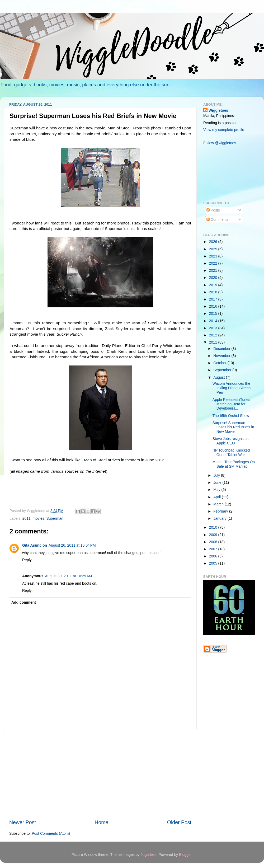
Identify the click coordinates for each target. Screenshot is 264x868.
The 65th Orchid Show (231, 416)
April (218, 497)
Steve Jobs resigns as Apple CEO (230, 441)
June (218, 482)
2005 (214, 563)
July (217, 475)
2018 (214, 292)
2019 (214, 285)
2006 (214, 556)
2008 (214, 542)
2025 (214, 249)
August (220, 377)
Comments (217, 219)
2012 (214, 335)
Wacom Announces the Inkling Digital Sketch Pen (232, 388)
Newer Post (23, 822)
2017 (214, 299)
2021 (214, 270)
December (222, 349)
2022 (214, 263)
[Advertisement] (100, 775)
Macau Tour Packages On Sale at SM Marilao (234, 464)
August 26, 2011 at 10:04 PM (72, 545)
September (223, 370)
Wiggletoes (218, 110)
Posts (213, 210)
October (220, 363)
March (219, 504)
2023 (214, 256)
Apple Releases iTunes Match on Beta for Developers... (231, 404)
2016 (214, 306)
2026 (214, 242)
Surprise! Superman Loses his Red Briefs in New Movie (233, 427)
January (220, 518)
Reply (27, 560)
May (217, 490)
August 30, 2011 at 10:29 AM (69, 576)
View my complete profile (224, 130)
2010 (214, 527)
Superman (55, 518)
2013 (214, 328)
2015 (214, 313)
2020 (214, 278)
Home (101, 822)
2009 (214, 535)
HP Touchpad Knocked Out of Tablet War (231, 452)
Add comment (24, 602)
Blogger (185, 855)
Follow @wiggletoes (220, 143)
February (221, 511)
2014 (214, 321)
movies (39, 518)
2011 (27, 518)
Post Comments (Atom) (51, 833)
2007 (214, 549)
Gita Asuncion (35, 545)
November (222, 356)
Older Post (179, 822)
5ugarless (148, 855)
